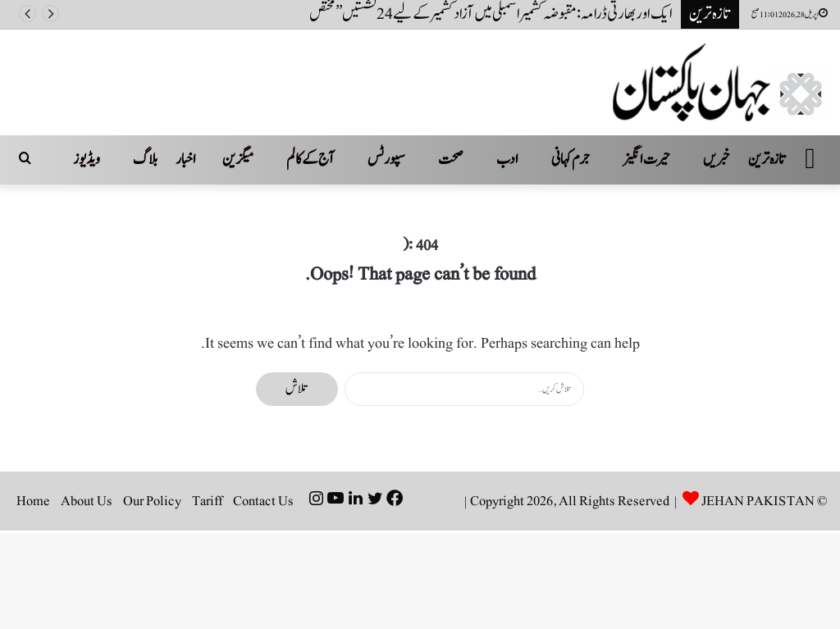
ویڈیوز (87, 160)
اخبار (186, 160)
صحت (451, 160)
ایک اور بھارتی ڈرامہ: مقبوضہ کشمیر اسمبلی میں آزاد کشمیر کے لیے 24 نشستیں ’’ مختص (491, 14)
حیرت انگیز (646, 160)
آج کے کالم (310, 160)
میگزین (238, 160)
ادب (507, 160)
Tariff (207, 501)
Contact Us (263, 501)
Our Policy (152, 501)
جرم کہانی (571, 160)
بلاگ (145, 160)
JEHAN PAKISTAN (758, 501)
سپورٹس (386, 160)
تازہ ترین (767, 160)
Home (33, 501)
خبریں (717, 160)
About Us (87, 501)
